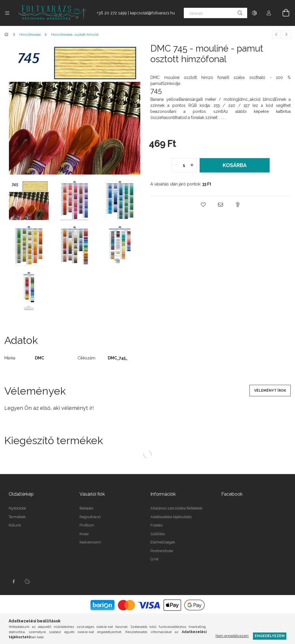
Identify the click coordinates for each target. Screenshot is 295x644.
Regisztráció (90, 517)
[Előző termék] (276, 35)
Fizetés (156, 525)
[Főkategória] (7, 35)
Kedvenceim (90, 542)
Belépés (86, 508)
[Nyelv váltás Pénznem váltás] (254, 13)
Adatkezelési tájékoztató (171, 517)
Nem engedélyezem (232, 636)
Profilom (87, 525)
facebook (14, 582)
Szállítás (158, 534)
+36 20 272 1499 (112, 13)
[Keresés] (215, 13)
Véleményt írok (270, 391)
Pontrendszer (162, 551)
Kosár (84, 534)
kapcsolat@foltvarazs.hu (152, 13)
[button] (203, 205)
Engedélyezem (270, 636)
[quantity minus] (176, 165)
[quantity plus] (192, 165)
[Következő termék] (286, 35)
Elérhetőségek (163, 542)
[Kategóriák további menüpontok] (7, 13)
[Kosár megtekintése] (283, 13)
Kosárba (235, 165)
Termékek (17, 517)
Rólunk (15, 525)
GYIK (155, 559)
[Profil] (269, 13)
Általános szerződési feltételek (176, 508)
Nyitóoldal (17, 508)
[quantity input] (184, 165)
